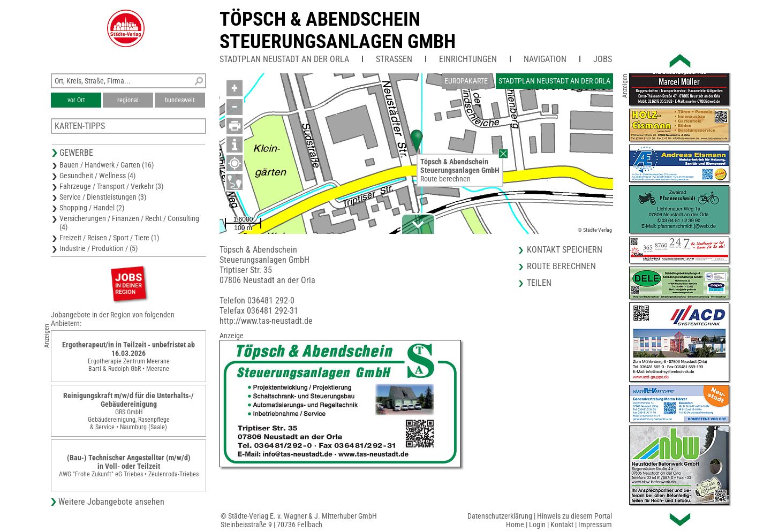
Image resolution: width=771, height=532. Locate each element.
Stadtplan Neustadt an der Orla (284, 59)
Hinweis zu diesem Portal (575, 516)
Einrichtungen (468, 59)
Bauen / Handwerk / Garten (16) (107, 165)
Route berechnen (445, 179)
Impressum (595, 525)
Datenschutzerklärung (500, 516)
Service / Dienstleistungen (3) (103, 197)
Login (537, 525)
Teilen (539, 283)
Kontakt (562, 525)
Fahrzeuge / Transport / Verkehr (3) (111, 186)
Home (515, 525)
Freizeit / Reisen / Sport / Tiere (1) (109, 238)
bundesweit (180, 100)
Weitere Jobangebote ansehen (111, 502)
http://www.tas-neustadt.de (266, 321)
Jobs (603, 59)
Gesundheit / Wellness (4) (97, 176)
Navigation (545, 59)
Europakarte (466, 81)
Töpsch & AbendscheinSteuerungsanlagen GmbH (338, 31)
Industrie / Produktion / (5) (99, 248)
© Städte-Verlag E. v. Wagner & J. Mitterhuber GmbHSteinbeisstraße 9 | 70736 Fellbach (299, 520)
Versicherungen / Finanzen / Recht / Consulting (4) (129, 223)
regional (128, 100)
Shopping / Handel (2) (92, 208)
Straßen (394, 59)
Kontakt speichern (565, 250)
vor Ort (76, 100)
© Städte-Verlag (595, 230)
